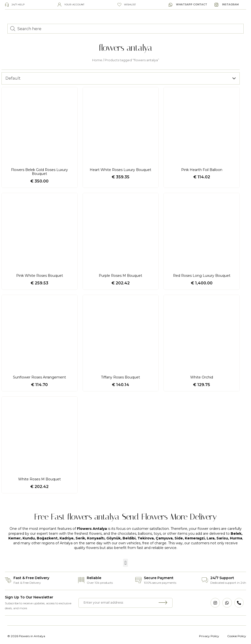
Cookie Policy (237, 636)
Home (97, 60)
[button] (125, 563)
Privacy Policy (209, 636)
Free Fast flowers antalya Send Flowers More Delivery (126, 517)
